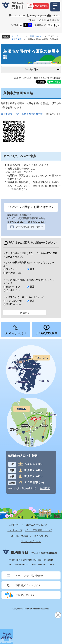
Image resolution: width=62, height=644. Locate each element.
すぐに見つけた (14, 301)
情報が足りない (14, 273)
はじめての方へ (18, 15)
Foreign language (38, 15)
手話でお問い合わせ (27, 595)
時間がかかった (14, 304)
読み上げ (56, 20)
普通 (32, 269)
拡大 (57, 25)
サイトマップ (15, 530)
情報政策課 (17, 39)
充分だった (12, 269)
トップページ (18, 36)
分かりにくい (13, 290)
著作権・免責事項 (21, 536)
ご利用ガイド (16, 525)
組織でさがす (36, 36)
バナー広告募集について (39, 530)
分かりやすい (13, 287)
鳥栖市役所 (20, 553)
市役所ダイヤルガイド (28, 585)
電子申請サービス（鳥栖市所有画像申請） (23, 114)
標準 (50, 25)
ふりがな (56, 15)
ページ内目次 (31, 69)
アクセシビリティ (31, 541)
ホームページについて (39, 525)
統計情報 (45, 488)
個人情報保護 (41, 536)
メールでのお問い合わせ (29, 227)
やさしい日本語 (39, 20)
